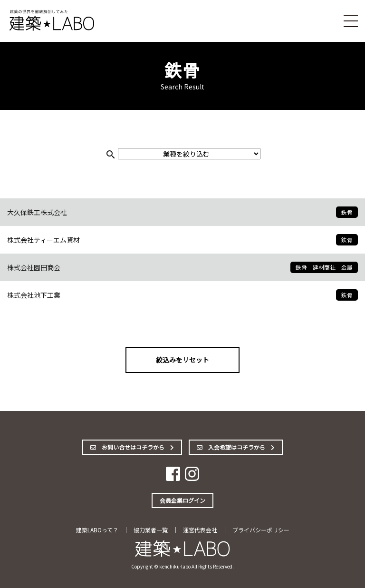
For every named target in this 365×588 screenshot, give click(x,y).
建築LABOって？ (97, 530)
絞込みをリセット (182, 360)
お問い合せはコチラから (132, 447)
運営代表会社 (200, 530)
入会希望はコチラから (236, 447)
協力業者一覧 (151, 530)
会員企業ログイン (182, 500)
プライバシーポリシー (261, 530)
